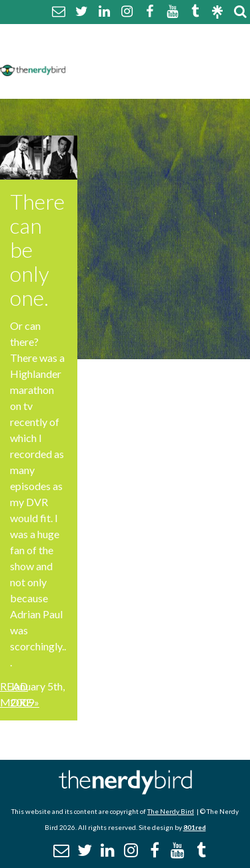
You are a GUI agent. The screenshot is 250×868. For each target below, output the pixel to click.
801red (195, 827)
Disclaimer (199, 52)
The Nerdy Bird (171, 811)
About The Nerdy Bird (129, 36)
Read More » (20, 694)
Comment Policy (115, 52)
